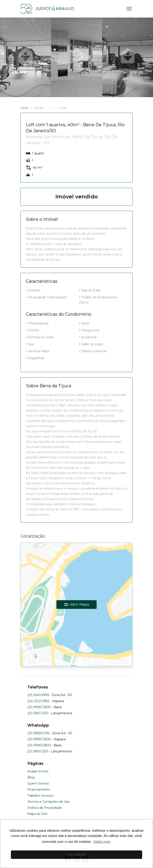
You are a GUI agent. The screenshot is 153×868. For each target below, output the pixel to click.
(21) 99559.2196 (38, 733)
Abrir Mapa (77, 604)
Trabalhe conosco (41, 796)
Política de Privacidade (45, 808)
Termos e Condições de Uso (49, 802)
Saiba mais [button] (102, 842)
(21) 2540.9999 (38, 695)
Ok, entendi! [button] (76, 855)
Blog (31, 777)
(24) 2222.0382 (38, 701)
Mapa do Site (37, 814)
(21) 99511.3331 (38, 713)
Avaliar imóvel (38, 771)
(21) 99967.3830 (39, 707)
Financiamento (39, 790)
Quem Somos (38, 783)
